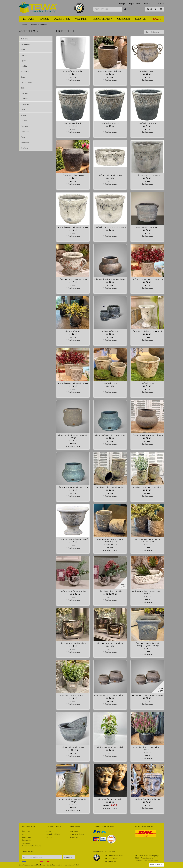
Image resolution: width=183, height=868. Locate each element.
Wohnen (81, 19)
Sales (157, 19)
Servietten (25, 115)
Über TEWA (26, 831)
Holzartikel (25, 72)
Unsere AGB (26, 840)
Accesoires (62, 19)
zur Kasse (159, 3)
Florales (28, 19)
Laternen (24, 93)
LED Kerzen (25, 104)
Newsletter (74, 837)
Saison (44, 19)
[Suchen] (125, 9)
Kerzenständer (26, 82)
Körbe (23, 88)
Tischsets (24, 126)
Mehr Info (78, 865)
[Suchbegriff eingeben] (108, 9)
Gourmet (142, 19)
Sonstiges (24, 148)
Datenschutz (26, 837)
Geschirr (24, 66)
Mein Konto (74, 831)
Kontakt (148, 3)
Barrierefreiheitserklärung (31, 846)
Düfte (23, 50)
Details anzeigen (74, 80)
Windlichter (25, 142)
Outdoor (124, 19)
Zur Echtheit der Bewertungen (147, 861)
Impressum (26, 843)
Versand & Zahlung (53, 834)
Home (24, 25)
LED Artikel (25, 99)
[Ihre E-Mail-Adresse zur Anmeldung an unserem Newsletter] (44, 857)
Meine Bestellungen (77, 834)
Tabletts (24, 121)
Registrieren (135, 3)
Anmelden (69, 857)
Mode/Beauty (102, 19)
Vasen (23, 137)
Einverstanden (156, 865)
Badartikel (25, 39)
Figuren (24, 61)
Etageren (24, 55)
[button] (161, 9)
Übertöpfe (25, 132)
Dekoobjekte (26, 44)
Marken (25, 834)
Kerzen (23, 77)
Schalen (24, 110)
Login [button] (123, 3)
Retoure (49, 837)
